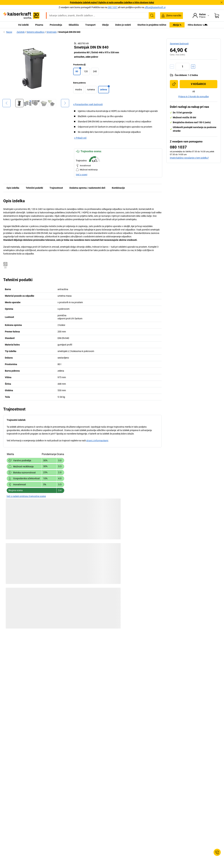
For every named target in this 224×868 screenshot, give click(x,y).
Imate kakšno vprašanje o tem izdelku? (189, 158)
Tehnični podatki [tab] (34, 188)
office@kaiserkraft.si (155, 7)
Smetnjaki (51, 32)
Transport (90, 25)
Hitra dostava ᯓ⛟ (198, 25)
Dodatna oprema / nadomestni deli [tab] (87, 188)
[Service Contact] (217, 852)
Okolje (105, 25)
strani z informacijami (97, 441)
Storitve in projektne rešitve (152, 25)
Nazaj (8, 32)
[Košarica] (217, 16)
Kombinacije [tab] (118, 188)
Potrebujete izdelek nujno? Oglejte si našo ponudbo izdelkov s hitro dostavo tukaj (112, 2)
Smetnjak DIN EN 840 (69, 32)
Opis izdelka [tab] (13, 188)
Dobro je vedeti (123, 25)
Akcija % (177, 25)
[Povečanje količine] (193, 67)
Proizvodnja (56, 25)
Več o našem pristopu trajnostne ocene (26, 496)
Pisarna (39, 25)
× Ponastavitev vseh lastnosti (88, 104)
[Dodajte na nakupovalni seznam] (174, 84)
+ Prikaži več (80, 138)
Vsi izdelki (23, 25)
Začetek (21, 32)
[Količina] (183, 67)
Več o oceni (82, 175)
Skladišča (74, 25)
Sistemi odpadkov (36, 32)
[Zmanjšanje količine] (172, 67)
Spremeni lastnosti (179, 44)
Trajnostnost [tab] (56, 188)
